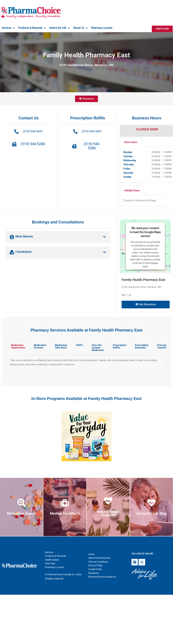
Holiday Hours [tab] (132, 190)
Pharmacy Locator (102, 28)
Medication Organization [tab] (18, 346)
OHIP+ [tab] (79, 345)
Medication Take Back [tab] (61, 346)
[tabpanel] (86, 363)
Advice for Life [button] (60, 28)
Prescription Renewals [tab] (142, 346)
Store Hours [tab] (131, 142)
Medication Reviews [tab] (40, 346)
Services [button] (8, 28)
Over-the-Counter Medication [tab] (98, 348)
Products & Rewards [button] (32, 28)
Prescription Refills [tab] (120, 346)
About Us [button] (80, 28)
